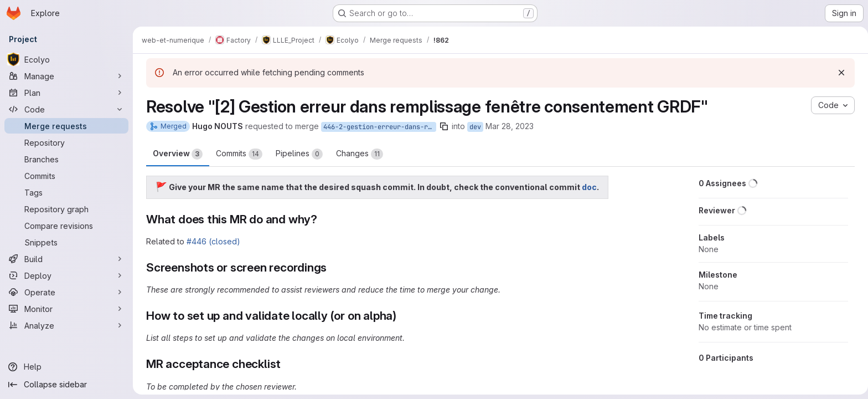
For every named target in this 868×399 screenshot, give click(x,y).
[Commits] (66, 176)
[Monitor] (66, 309)
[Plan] (66, 93)
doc (587, 187)
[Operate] (66, 292)
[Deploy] (66, 275)
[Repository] (66, 142)
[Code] (66, 109)
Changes (357, 154)
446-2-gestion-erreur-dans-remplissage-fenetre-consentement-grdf (378, 127)
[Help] (66, 367)
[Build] (66, 259)
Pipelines (297, 154)
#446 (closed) (211, 241)
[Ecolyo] (66, 59)
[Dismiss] (839, 73)
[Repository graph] (66, 209)
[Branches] (66, 159)
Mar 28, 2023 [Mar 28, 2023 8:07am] (507, 126)
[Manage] (66, 76)
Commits (237, 154)
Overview (175, 154)
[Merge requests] (66, 126)
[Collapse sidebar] (66, 385)
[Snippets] (66, 242)
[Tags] (66, 192)
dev (473, 127)
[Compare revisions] (66, 226)
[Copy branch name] (442, 126)
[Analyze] (66, 325)
